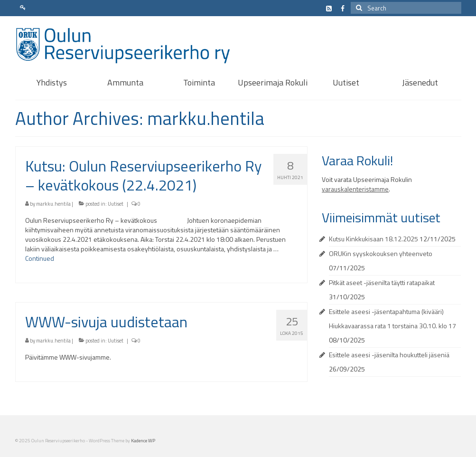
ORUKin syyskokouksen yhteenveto (381, 253)
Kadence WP (143, 441)
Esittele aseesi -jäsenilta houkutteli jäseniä (389, 355)
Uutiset (116, 204)
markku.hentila (53, 204)
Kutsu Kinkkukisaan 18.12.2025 (373, 239)
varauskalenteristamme (355, 189)
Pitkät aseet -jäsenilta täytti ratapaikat (382, 282)
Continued (40, 258)
